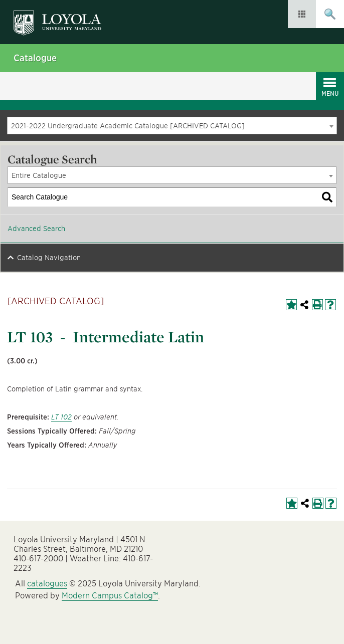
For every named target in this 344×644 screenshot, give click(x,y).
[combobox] (172, 126)
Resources (302, 14)
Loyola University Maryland (62, 18)
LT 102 (61, 417)
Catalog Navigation (49, 258)
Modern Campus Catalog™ (110, 596)
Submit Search (330, 14)
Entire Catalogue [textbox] (39, 175)
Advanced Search (36, 229)
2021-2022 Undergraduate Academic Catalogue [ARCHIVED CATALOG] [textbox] (128, 126)
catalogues (47, 584)
